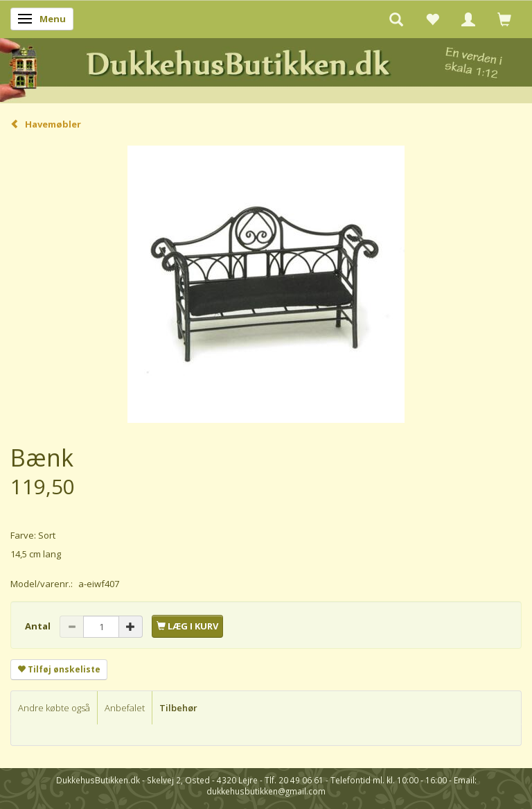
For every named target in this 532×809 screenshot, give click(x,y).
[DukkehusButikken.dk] (266, 68)
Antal (39, 626)
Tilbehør (178, 708)
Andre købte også (54, 708)
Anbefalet (125, 708)
